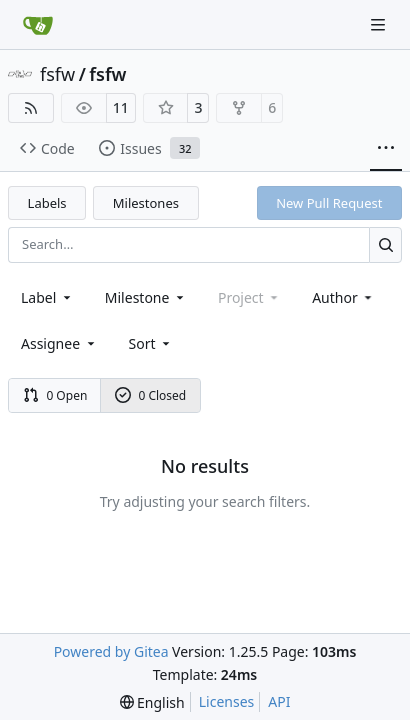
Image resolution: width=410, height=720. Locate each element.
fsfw (57, 74)
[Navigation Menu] (380, 24)
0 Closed (151, 395)
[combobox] (47, 297)
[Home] (38, 25)
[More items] (386, 149)
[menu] (151, 343)
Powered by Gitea (111, 651)
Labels (47, 203)
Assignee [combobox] (59, 343)
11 (121, 107)
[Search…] (385, 244)
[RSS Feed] (31, 108)
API (279, 701)
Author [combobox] (343, 297)
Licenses (227, 701)
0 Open (55, 395)
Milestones (146, 203)
